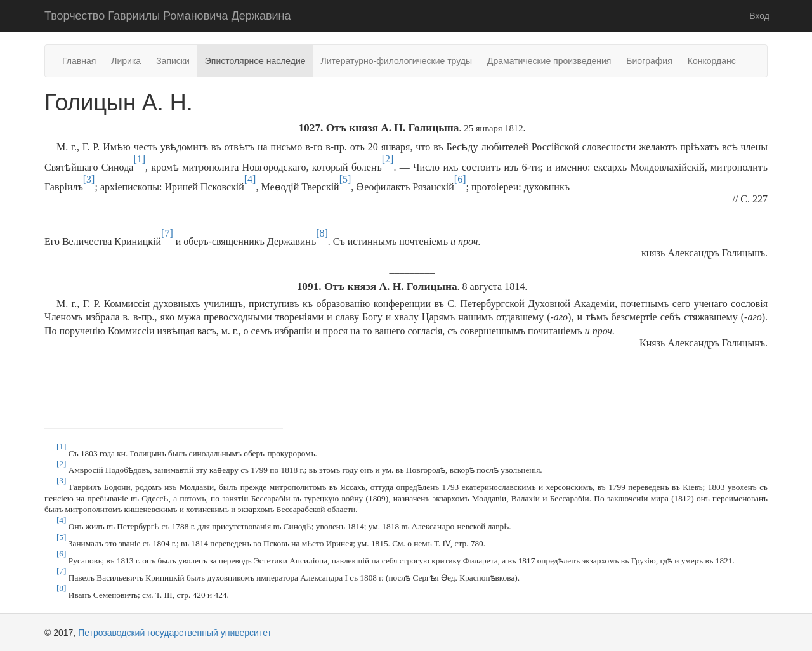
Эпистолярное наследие (255, 61)
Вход (759, 16)
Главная (79, 61)
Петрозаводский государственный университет (175, 633)
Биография (649, 61)
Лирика (126, 61)
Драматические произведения (549, 61)
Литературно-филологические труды (396, 61)
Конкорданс (712, 61)
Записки (173, 61)
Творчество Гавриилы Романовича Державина (167, 16)
